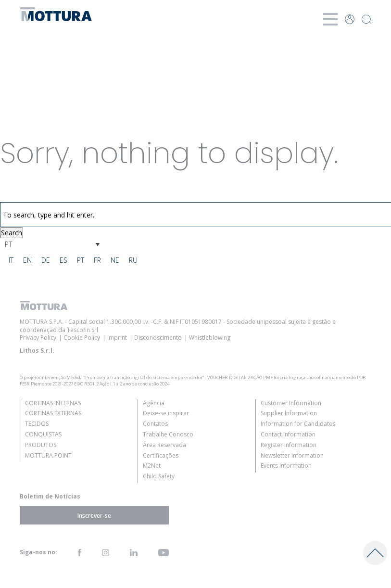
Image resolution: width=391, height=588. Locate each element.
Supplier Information (289, 413)
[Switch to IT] (11, 260)
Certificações (161, 455)
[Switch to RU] (133, 260)
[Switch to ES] (63, 260)
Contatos (155, 424)
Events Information (286, 466)
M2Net (152, 466)
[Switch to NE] (115, 260)
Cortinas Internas (53, 403)
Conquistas (43, 434)
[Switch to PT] (81, 260)
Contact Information (288, 434)
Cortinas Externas (53, 413)
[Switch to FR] (97, 260)
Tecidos (37, 424)
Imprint (117, 338)
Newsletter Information (292, 455)
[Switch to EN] (27, 260)
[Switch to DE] (46, 260)
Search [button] (12, 233)
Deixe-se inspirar (166, 413)
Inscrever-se (94, 515)
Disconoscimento (158, 338)
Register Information (289, 445)
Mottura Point (48, 455)
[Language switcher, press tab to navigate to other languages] (52, 244)
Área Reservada (164, 445)
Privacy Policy (38, 338)
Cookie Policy (82, 338)
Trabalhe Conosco (168, 434)
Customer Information (291, 403)
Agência (154, 403)
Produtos (41, 445)
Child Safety (159, 476)
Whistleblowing (210, 338)
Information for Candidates (298, 424)
